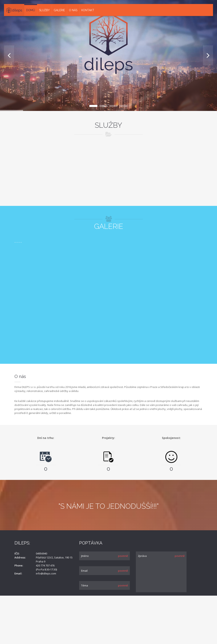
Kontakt (88, 10)
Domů (31, 10)
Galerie (59, 10)
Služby (44, 10)
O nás (73, 10)
